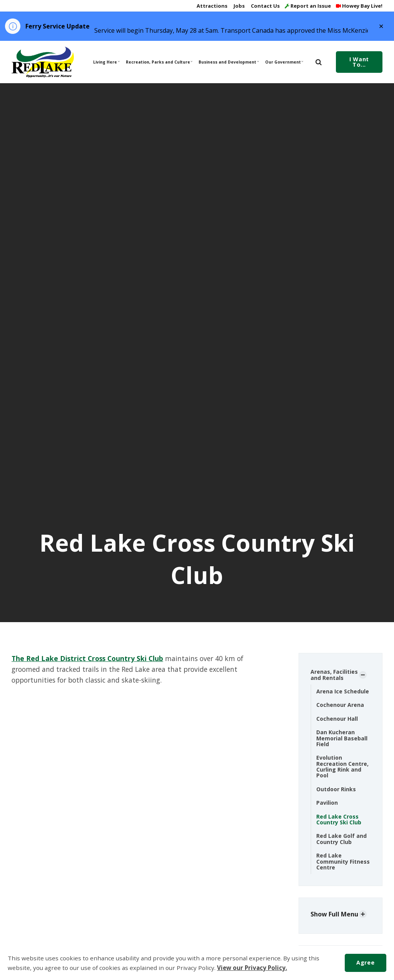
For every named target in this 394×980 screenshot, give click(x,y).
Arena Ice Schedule (343, 691)
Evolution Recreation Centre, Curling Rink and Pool (342, 766)
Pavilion (327, 803)
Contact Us (265, 6)
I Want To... (359, 62)
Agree (365, 962)
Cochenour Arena (340, 705)
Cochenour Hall (337, 719)
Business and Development (228, 62)
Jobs (239, 6)
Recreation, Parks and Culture (159, 62)
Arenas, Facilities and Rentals (334, 675)
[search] (319, 62)
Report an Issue (308, 6)
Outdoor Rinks (336, 789)
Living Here (107, 62)
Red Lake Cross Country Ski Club (339, 819)
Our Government (284, 62)
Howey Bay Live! (359, 6)
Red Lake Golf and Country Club (341, 839)
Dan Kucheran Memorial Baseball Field (342, 738)
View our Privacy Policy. (252, 968)
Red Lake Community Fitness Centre (343, 861)
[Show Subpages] (363, 675)
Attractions (211, 6)
